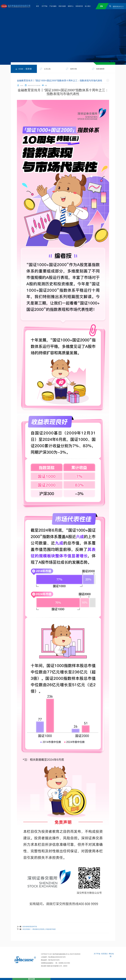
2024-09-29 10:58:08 (34, 85)
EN (102, 6)
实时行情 (73, 69)
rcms (22, 85)
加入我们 (88, 6)
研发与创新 (62, 6)
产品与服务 (53, 6)
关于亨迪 (44, 6)
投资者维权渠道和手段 (30, 926)
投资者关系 (79, 6)
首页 (37, 6)
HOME (19, 69)
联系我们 (105, 954)
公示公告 (47, 69)
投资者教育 (100, 69)
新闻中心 (71, 6)
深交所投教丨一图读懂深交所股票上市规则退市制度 (39, 929)
